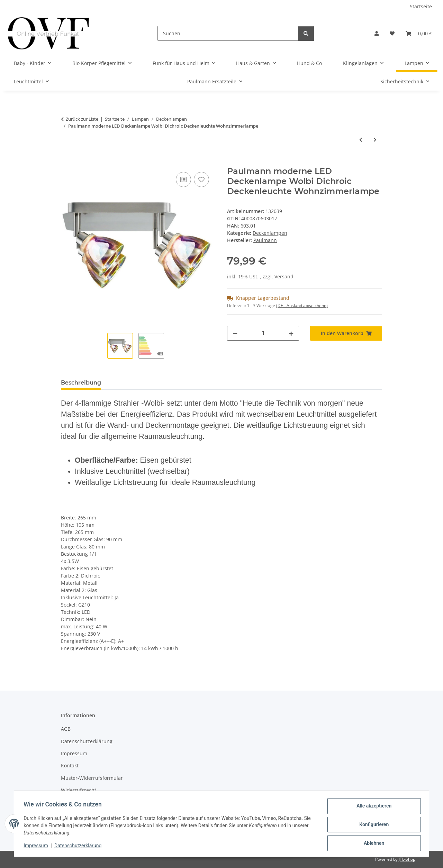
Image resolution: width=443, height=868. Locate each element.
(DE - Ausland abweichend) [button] (302, 306)
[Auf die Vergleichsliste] (183, 179)
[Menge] (263, 333)
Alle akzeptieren (372, 807)
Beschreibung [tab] (81, 383)
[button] (377, 33)
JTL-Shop (407, 859)
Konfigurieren (372, 825)
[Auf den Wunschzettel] (201, 179)
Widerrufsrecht (79, 790)
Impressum (37, 847)
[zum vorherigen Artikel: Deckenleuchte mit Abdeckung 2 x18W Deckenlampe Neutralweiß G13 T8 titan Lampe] (361, 140)
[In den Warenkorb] (66, 163)
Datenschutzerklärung (80, 847)
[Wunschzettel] (392, 33)
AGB (66, 729)
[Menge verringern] (235, 333)
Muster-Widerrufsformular (92, 778)
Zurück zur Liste (82, 119)
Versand (284, 276)
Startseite (421, 6)
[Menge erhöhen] (291, 333)
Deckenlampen (270, 233)
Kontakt (70, 765)
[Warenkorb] (419, 33)
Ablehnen (372, 843)
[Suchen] (228, 33)
